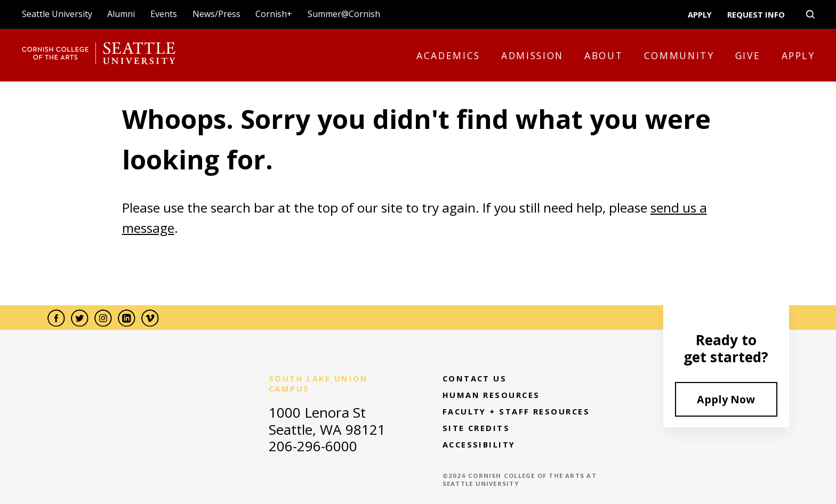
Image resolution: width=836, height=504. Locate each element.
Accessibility (479, 445)
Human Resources (491, 395)
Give (748, 55)
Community (679, 55)
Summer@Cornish (344, 14)
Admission (532, 55)
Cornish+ (274, 14)
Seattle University (57, 14)
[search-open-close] (810, 14)
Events (164, 14)
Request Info (756, 14)
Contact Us (475, 379)
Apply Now (726, 399)
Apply (700, 14)
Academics (448, 55)
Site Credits (476, 428)
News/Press (216, 14)
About (604, 55)
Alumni (121, 14)
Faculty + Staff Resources (516, 412)
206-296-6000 (313, 446)
